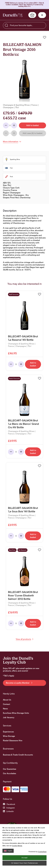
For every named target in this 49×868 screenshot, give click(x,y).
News (5, 709)
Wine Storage (9, 736)
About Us (7, 700)
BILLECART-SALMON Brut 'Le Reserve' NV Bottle (23, 338)
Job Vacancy (9, 718)
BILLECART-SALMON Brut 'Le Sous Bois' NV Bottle (23, 510)
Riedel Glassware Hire (13, 741)
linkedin (8, 811)
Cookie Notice (17, 846)
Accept (24, 858)
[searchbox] (24, 25)
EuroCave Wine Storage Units (16, 713)
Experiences (8, 732)
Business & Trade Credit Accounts (18, 755)
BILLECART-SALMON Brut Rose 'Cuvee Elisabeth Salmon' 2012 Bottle (23, 595)
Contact (7, 704)
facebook (9, 804)
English (8, 851)
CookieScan (42, 852)
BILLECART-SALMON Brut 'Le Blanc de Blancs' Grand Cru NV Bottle (23, 424)
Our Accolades (9, 773)
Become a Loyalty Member (19, 683)
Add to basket (33, 364)
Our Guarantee (10, 769)
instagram (9, 808)
